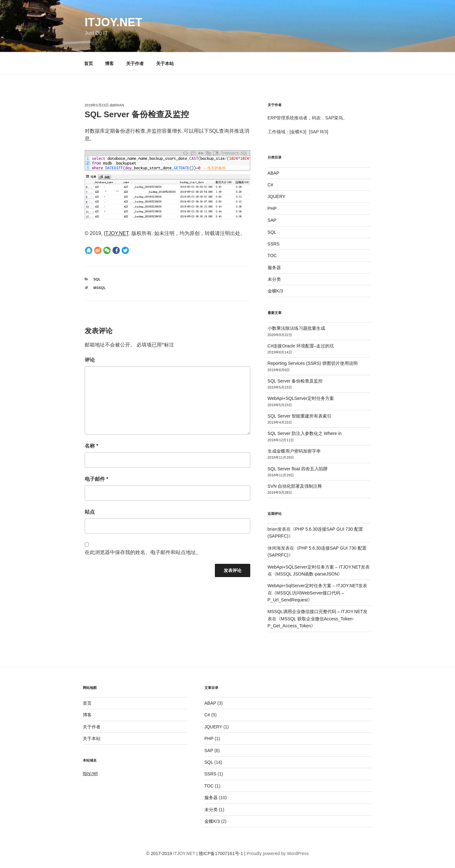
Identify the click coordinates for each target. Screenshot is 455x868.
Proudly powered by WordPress (278, 853)
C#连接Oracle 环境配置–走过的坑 (301, 346)
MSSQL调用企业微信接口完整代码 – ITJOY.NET (315, 612)
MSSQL (100, 288)
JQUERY (277, 196)
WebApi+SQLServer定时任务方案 (301, 398)
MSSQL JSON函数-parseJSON (307, 574)
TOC (272, 256)
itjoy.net (90, 773)
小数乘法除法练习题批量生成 (296, 328)
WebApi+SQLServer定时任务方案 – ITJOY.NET (314, 567)
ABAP (273, 173)
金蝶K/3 (275, 291)
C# (270, 185)
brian (119, 105)
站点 (90, 512)
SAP (272, 220)
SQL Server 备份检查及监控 (295, 381)
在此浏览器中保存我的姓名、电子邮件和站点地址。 (143, 552)
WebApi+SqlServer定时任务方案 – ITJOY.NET (313, 586)
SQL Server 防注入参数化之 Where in (305, 433)
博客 (109, 63)
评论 (90, 360)
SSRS (274, 244)
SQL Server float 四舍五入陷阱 (298, 469)
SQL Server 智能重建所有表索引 (300, 416)
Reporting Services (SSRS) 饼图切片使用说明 (313, 363)
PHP (272, 208)
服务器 (274, 268)
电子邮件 (97, 479)
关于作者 (135, 63)
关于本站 (165, 63)
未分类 (274, 279)
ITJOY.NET (113, 22)
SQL (97, 279)
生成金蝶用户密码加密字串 (294, 451)
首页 (88, 63)
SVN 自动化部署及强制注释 (295, 486)
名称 (91, 446)
